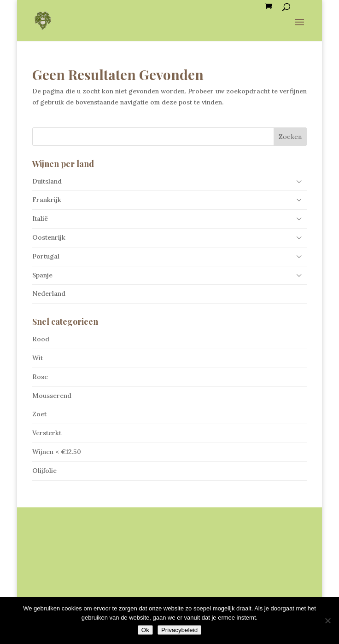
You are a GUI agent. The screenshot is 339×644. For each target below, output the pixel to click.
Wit (38, 358)
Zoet (39, 414)
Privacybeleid (179, 630)
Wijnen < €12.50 (57, 452)
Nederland (49, 293)
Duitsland (47, 181)
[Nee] (327, 621)
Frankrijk (47, 200)
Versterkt (47, 433)
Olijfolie (44, 471)
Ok (145, 630)
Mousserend (52, 396)
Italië (40, 218)
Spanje (42, 275)
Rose (40, 377)
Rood (41, 339)
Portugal (46, 256)
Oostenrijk (49, 237)
